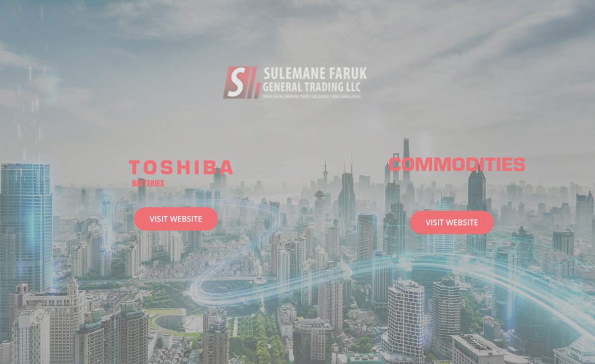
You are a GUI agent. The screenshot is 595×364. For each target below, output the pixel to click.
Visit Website (176, 219)
